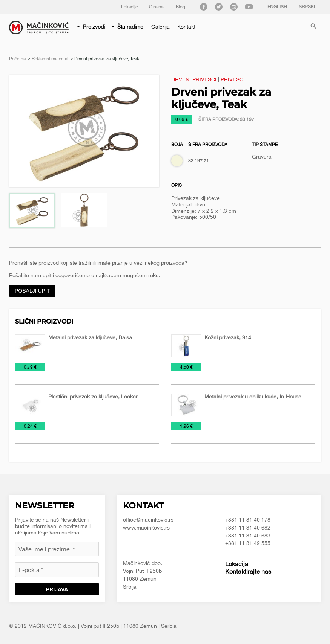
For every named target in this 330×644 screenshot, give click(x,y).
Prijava (57, 589)
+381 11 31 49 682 (248, 528)
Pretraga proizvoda (313, 27)
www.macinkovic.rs (146, 528)
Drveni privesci (194, 79)
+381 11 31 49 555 (248, 543)
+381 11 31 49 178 (248, 520)
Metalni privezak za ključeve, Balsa (90, 337)
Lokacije (129, 7)
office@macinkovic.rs (148, 520)
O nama (157, 7)
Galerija (160, 27)
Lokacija (237, 564)
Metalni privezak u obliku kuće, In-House (253, 397)
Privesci (233, 79)
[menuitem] (91, 27)
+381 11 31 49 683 (248, 536)
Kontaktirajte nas (248, 571)
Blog (180, 7)
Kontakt (186, 27)
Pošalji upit (32, 291)
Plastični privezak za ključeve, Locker (93, 397)
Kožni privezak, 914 (228, 337)
